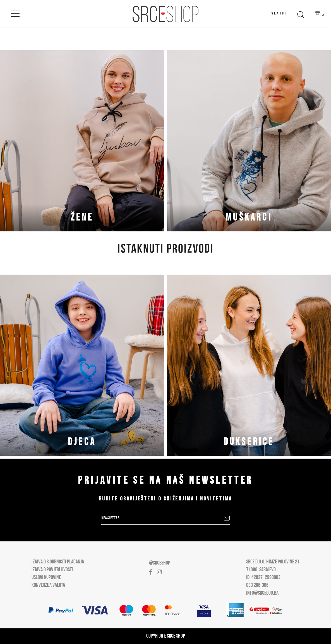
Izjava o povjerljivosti (52, 570)
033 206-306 (257, 585)
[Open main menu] (15, 13)
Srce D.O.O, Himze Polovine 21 (273, 562)
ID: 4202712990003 (263, 578)
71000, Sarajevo (261, 570)
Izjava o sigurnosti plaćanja (58, 562)
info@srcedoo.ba (262, 593)
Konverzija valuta (48, 585)
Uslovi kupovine (46, 578)
